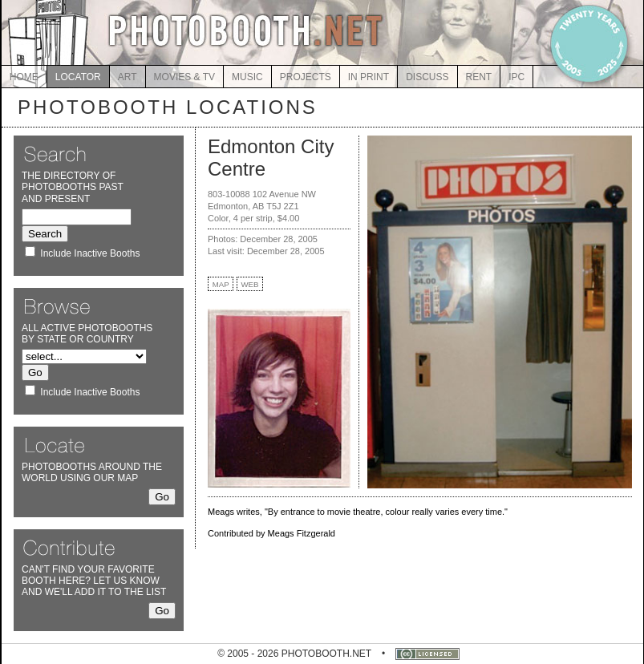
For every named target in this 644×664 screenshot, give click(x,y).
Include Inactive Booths (90, 253)
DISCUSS (427, 77)
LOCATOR (78, 77)
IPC (516, 77)
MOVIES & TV (184, 77)
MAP (221, 284)
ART (128, 77)
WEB (250, 284)
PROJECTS (306, 77)
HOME (24, 77)
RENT (479, 77)
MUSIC (247, 77)
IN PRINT (369, 77)
